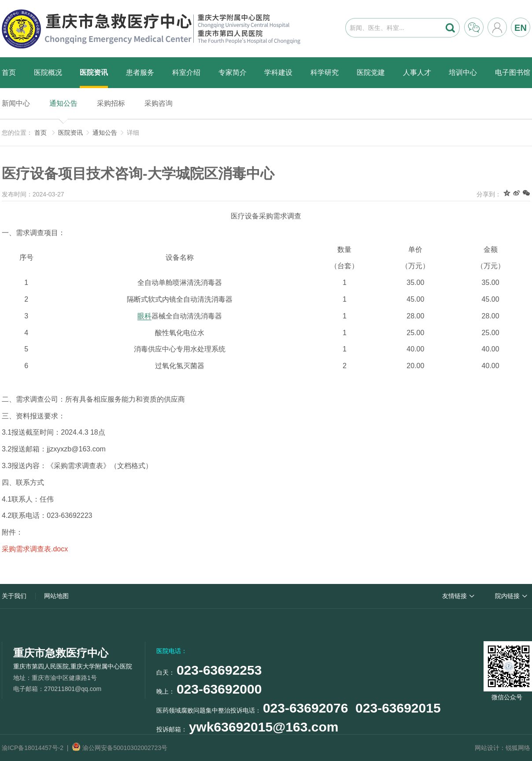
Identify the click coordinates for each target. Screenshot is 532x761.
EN (521, 28)
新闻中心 (16, 103)
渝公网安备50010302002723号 (120, 748)
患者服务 (140, 72)
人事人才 (417, 72)
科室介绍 (186, 72)
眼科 (144, 316)
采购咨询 (159, 103)
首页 (9, 72)
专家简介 (233, 72)
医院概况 (48, 72)
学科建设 (278, 72)
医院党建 (371, 72)
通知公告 (63, 103)
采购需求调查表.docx (35, 549)
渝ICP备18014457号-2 (33, 748)
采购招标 (111, 103)
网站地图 (56, 596)
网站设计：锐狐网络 (502, 748)
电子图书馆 (513, 72)
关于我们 (14, 596)
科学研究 (325, 72)
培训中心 (463, 72)
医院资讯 (94, 72)
